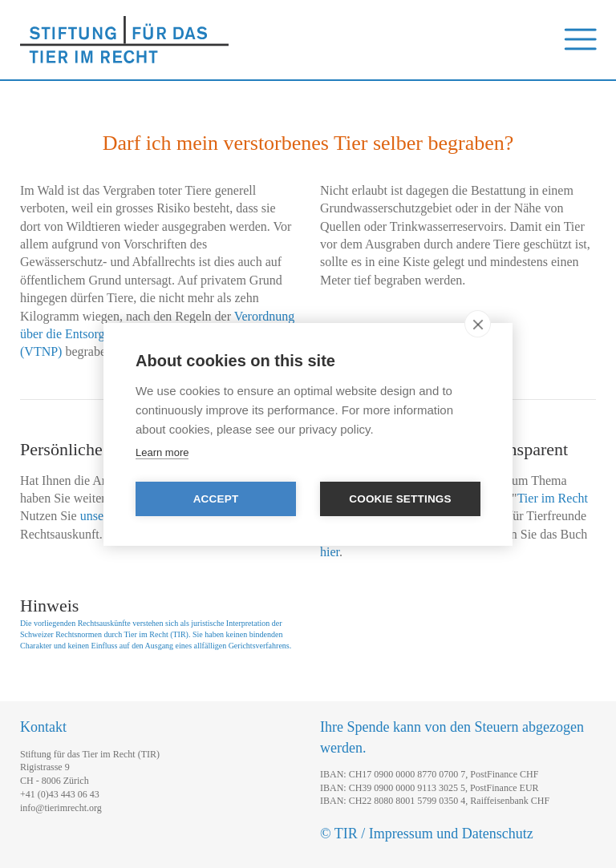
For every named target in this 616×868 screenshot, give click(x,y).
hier (330, 552)
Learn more (162, 452)
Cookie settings (400, 499)
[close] (478, 324)
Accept (216, 499)
